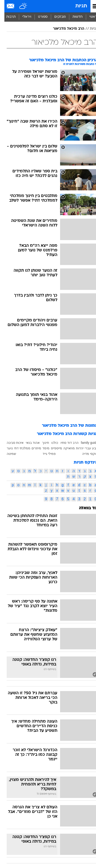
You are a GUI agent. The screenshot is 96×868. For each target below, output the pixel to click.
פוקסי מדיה (86, 454)
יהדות (75, 448)
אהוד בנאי (28, 443)
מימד (42, 448)
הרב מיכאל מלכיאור (64, 29)
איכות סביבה (11, 443)
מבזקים (56, 17)
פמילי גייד (45, 454)
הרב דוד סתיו (65, 443)
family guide (85, 443)
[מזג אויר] (19, 6)
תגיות (77, 6)
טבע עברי (87, 448)
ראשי (89, 17)
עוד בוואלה (84, 508)
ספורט (38, 17)
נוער (5, 448)
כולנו (50, 443)
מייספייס (52, 448)
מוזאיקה (65, 448)
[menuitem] (73, 17)
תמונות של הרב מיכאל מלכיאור (66, 426)
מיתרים (32, 448)
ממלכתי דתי (18, 448)
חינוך (41, 443)
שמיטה (7, 454)
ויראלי (22, 17)
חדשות (73, 17)
